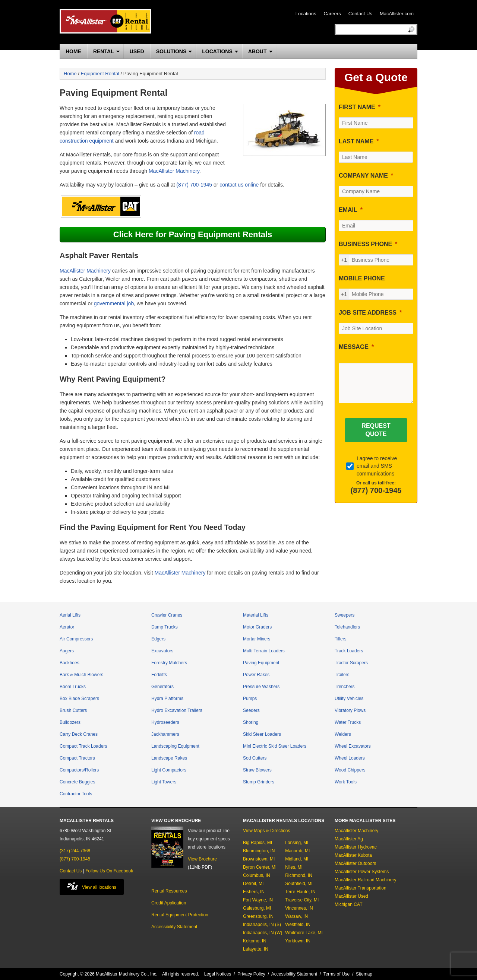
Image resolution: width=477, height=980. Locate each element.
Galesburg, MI (257, 908)
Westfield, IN (298, 925)
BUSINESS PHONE (365, 244)
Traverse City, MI (302, 900)
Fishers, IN (254, 892)
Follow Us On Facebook (109, 871)
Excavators (162, 651)
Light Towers (164, 782)
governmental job (114, 303)
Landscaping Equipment (175, 746)
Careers (332, 14)
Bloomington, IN (259, 851)
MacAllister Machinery (174, 171)
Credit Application (169, 903)
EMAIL (348, 210)
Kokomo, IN (255, 941)
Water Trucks (348, 722)
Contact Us (360, 14)
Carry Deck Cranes (79, 734)
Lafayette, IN (256, 949)
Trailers (342, 675)
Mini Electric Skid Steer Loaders (275, 746)
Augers (67, 651)
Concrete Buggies (77, 782)
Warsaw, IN (296, 916)
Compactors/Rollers (79, 770)
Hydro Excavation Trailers (177, 710)
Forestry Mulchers (169, 663)
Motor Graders (257, 627)
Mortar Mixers (257, 639)
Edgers (158, 639)
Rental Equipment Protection (180, 915)
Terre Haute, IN (300, 892)
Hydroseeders (165, 722)
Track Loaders (349, 651)
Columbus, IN (257, 875)
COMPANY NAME (363, 176)
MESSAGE (354, 347)
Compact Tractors (77, 758)
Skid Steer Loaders (262, 734)
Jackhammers (165, 734)
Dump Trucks (165, 627)
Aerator (67, 627)
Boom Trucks (73, 687)
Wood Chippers (350, 770)
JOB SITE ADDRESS (368, 313)
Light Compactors (169, 770)
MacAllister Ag (349, 839)
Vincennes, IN (299, 908)
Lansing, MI (297, 843)
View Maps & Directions (267, 831)
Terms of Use (337, 974)
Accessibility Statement (174, 927)
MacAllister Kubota (353, 855)
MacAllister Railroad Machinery (365, 880)
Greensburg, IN (258, 916)
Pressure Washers (261, 687)
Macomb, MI (297, 851)
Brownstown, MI (259, 859)
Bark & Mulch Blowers (81, 675)
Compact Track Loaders (83, 746)
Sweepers (345, 615)
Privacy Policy (251, 974)
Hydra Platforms (167, 699)
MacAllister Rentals (105, 21)
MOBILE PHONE (362, 278)
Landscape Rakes (169, 758)
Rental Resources (169, 891)
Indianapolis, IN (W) (263, 933)
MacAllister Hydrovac (356, 847)
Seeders (251, 710)
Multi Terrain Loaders (264, 651)
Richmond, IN (299, 875)
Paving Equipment (261, 663)
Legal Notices (218, 974)
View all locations (92, 886)
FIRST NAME (357, 107)
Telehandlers (347, 627)
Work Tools (346, 782)
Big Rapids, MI (258, 843)
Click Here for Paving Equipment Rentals (193, 234)
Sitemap (364, 974)
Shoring (251, 722)
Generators (162, 687)
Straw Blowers (257, 770)
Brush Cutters (73, 710)
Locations (306, 14)
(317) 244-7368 (75, 851)
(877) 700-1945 (194, 185)
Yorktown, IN (298, 941)
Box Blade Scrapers (79, 699)
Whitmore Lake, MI (304, 933)
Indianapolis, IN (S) (262, 925)
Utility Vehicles (349, 699)
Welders (343, 734)
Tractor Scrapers (351, 663)
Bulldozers (70, 722)
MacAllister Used (351, 896)
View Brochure (202, 859)
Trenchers (345, 687)
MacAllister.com (397, 14)
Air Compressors (76, 639)
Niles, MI (294, 867)
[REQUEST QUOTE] (376, 430)
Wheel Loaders (350, 758)
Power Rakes (256, 675)
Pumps (250, 699)
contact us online (239, 185)
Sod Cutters (255, 758)
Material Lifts (256, 615)
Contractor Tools (76, 794)
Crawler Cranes (167, 615)
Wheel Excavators (353, 746)
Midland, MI (297, 859)
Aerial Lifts (70, 615)
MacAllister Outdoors (355, 863)
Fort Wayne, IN (258, 900)
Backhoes (70, 663)
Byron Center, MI (260, 867)
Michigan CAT (348, 904)
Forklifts (159, 675)
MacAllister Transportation (361, 888)
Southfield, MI (299, 884)
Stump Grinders (259, 782)
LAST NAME (356, 141)
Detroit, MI (253, 884)
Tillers (341, 639)
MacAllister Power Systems (362, 872)
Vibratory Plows (350, 710)
